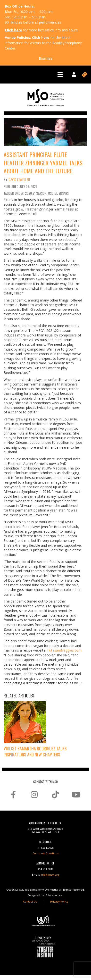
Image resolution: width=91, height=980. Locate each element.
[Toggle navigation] (60, 75)
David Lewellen (19, 179)
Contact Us (30, 901)
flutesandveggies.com (64, 650)
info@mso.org (50, 875)
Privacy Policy (59, 901)
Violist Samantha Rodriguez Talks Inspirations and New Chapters (35, 751)
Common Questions (45, 853)
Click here (13, 30)
